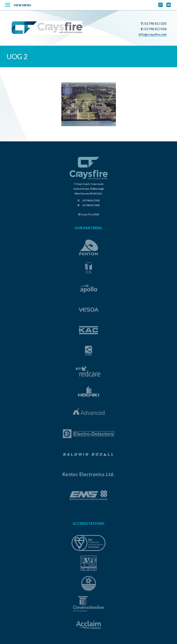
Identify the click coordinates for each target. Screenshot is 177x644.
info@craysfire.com (153, 34)
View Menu (22, 5)
